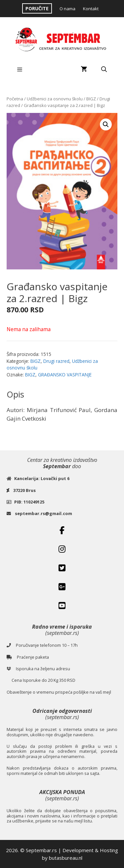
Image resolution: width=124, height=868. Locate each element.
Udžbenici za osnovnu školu (55, 99)
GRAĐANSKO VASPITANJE (65, 375)
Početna (15, 99)
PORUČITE (37, 8)
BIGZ (91, 99)
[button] (106, 124)
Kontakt (91, 9)
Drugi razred (56, 361)
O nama (67, 9)
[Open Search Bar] (104, 69)
